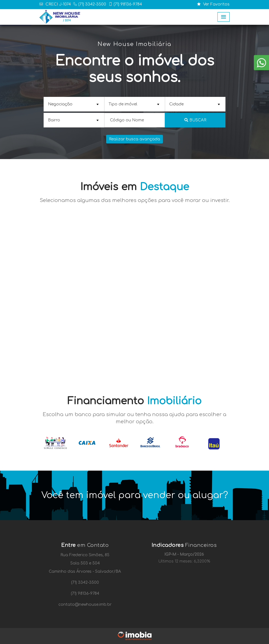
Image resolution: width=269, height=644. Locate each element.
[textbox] (73, 104)
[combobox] (74, 104)
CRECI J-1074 (58, 4)
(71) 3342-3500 (92, 4)
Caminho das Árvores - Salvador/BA (85, 571)
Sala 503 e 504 (85, 563)
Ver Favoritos (213, 4)
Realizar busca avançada (134, 139)
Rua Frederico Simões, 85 (85, 555)
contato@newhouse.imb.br (85, 605)
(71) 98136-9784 (128, 4)
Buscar (195, 120)
